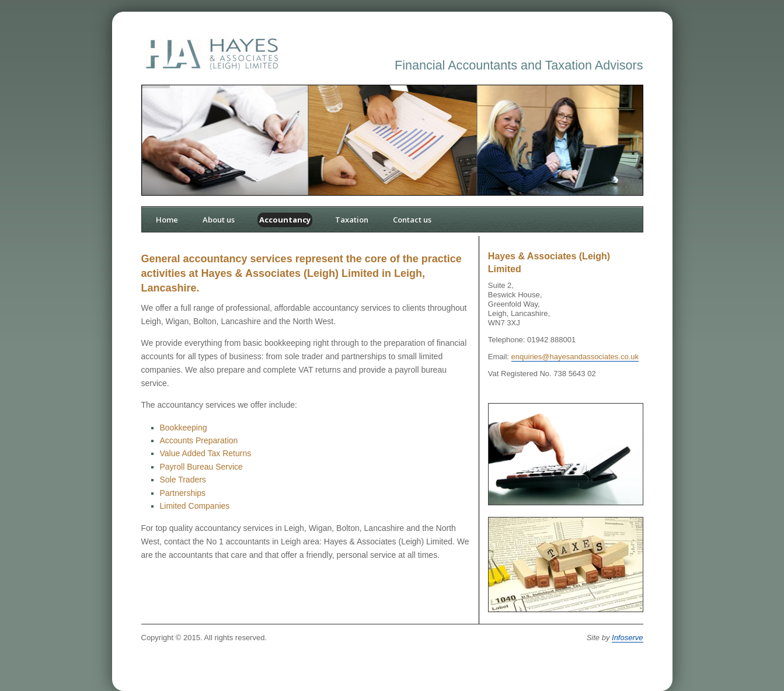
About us (219, 220)
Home (167, 220)
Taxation (352, 220)
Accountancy (285, 220)
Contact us (412, 220)
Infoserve (627, 638)
